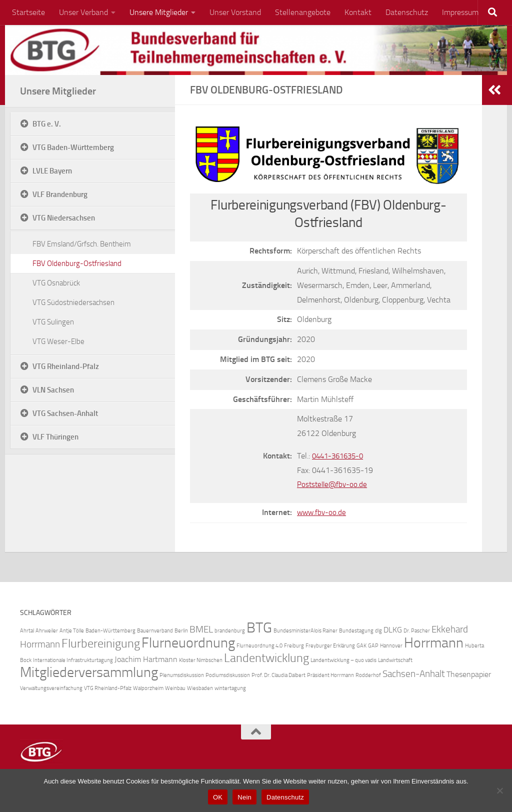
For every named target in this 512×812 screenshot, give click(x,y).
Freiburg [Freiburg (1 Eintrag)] (294, 646)
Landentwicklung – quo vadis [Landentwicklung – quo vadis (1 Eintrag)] (343, 660)
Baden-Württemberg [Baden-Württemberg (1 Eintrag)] (110, 631)
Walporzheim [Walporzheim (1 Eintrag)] (148, 688)
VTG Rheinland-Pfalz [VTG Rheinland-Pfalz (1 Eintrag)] (108, 688)
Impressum (460, 12)
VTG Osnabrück (56, 283)
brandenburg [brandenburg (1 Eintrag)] (230, 631)
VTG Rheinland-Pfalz (66, 366)
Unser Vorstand (235, 12)
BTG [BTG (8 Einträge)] (259, 628)
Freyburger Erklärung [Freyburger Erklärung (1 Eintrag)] (330, 646)
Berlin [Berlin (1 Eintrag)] (181, 631)
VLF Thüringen (55, 437)
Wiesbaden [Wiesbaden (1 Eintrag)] (200, 688)
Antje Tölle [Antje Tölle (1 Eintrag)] (72, 631)
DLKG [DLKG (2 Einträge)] (393, 630)
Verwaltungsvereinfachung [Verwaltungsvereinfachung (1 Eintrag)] (51, 688)
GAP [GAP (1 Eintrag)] (373, 646)
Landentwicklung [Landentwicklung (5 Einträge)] (266, 658)
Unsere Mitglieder (159, 12)
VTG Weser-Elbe (58, 341)
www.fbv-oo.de (322, 512)
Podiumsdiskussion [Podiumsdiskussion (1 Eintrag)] (228, 675)
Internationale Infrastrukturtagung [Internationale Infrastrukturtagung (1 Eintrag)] (73, 660)
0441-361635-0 (340, 456)
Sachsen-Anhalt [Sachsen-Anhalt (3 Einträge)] (414, 674)
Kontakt (358, 12)
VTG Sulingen (53, 322)
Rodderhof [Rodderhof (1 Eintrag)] (368, 675)
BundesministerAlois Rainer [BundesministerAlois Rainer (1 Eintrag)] (305, 631)
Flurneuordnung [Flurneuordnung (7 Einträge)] (188, 643)
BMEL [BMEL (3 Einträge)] (201, 629)
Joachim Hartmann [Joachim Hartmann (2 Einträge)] (146, 659)
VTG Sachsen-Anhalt (65, 413)
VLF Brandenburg (60, 194)
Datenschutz (407, 12)
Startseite (28, 12)
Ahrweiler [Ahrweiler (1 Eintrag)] (47, 631)
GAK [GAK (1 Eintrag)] (361, 646)
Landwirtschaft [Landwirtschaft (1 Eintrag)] (395, 660)
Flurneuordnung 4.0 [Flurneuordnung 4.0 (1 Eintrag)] (259, 646)
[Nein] (499, 790)
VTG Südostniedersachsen (73, 302)
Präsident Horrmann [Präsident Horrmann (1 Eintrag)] (330, 675)
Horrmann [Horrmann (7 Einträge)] (434, 643)
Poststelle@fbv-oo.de (333, 484)
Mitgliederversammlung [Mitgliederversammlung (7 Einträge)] (89, 672)
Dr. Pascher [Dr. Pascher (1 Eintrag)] (417, 631)
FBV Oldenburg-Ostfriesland (77, 263)
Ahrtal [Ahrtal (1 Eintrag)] (27, 631)
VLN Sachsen (53, 390)
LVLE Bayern (52, 171)
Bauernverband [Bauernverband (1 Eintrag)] (155, 631)
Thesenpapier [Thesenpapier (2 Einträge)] (469, 674)
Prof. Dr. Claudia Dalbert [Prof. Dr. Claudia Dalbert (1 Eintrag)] (278, 675)
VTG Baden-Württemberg (73, 147)
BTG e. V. (47, 124)
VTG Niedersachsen (64, 218)
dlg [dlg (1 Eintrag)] (378, 631)
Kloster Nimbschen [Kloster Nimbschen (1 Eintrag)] (201, 660)
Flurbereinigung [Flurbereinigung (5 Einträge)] (101, 643)
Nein (244, 797)
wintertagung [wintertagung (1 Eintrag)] (230, 688)
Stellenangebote (303, 12)
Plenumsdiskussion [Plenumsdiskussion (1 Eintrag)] (182, 675)
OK (218, 797)
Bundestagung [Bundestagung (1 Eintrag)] (356, 631)
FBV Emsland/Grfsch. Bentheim (82, 244)
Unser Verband (83, 12)
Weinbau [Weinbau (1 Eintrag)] (175, 688)
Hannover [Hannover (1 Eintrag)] (391, 646)
